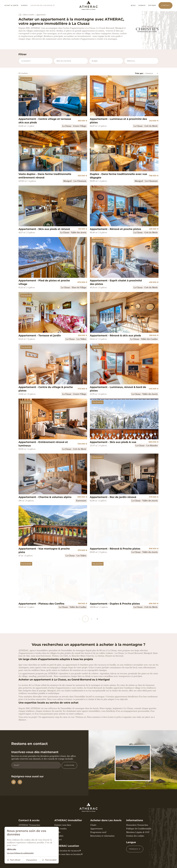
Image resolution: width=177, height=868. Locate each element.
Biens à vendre (29, 15)
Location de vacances (43, 5)
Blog (133, 5)
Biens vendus (61, 829)
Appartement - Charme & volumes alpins (45, 497)
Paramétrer (32, 860)
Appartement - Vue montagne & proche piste (44, 550)
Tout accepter (49, 860)
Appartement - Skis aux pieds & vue (113, 442)
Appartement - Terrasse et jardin (40, 336)
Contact (165, 5)
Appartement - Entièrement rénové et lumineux (43, 444)
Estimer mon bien (63, 825)
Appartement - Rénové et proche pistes (115, 229)
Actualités (59, 836)
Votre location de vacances (68, 851)
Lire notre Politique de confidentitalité (20, 853)
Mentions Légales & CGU (138, 832)
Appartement (96, 829)
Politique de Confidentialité (139, 829)
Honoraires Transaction (137, 825)
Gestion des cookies (135, 836)
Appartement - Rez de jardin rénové (113, 497)
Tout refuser (14, 860)
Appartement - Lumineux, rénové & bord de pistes (118, 389)
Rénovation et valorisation (102, 836)
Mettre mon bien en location (68, 854)
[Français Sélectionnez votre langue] (135, 849)
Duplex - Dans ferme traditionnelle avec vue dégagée (118, 176)
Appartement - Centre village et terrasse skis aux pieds (45, 121)
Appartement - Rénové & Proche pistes (115, 549)
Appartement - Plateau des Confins (41, 604)
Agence (142, 5)
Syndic (24, 5)
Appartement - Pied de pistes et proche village (44, 282)
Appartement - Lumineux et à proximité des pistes (118, 121)
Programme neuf (98, 832)
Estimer (152, 5)
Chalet (93, 825)
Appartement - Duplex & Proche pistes (115, 604)
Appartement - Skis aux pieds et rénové (44, 229)
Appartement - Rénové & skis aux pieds (115, 336)
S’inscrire (69, 765)
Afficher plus (12, 849)
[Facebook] (20, 782)
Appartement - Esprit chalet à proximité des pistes (116, 282)
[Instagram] (14, 782)
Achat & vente (11, 5)
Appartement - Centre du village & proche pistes (46, 389)
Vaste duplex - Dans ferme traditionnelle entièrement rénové (45, 176)
